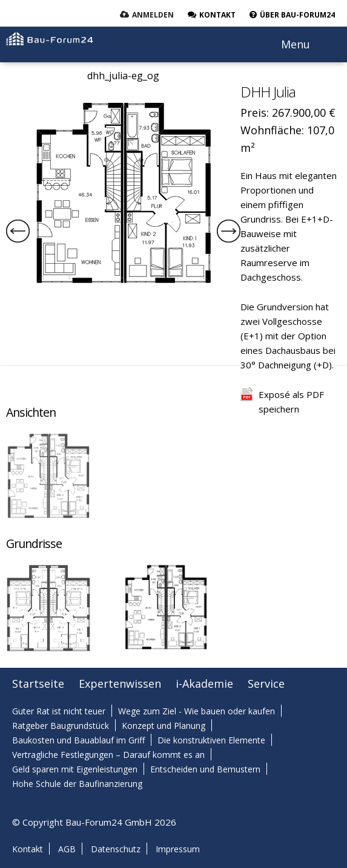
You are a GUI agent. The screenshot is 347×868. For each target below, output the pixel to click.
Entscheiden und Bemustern (205, 769)
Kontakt (28, 849)
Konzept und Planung (164, 726)
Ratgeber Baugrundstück (61, 726)
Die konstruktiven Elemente (211, 740)
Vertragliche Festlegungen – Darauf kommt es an (108, 755)
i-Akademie (204, 684)
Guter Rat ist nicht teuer (59, 711)
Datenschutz (116, 849)
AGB (67, 849)
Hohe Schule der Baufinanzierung (77, 784)
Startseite (38, 684)
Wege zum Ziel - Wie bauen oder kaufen (197, 711)
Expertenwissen (120, 684)
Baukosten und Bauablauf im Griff (78, 740)
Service (266, 684)
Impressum (178, 849)
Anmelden (153, 15)
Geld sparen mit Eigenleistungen (75, 769)
